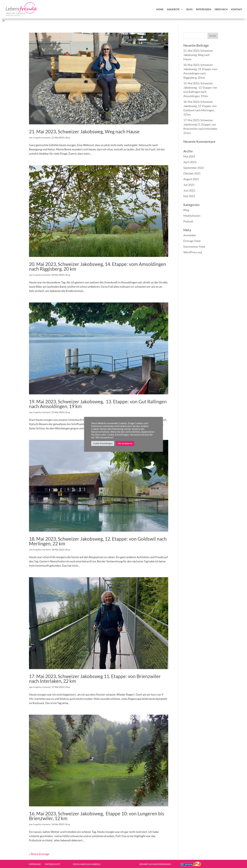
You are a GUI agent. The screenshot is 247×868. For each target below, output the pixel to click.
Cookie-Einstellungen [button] (103, 443)
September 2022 (194, 168)
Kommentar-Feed (194, 247)
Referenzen (204, 9)
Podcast (188, 221)
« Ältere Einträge (39, 854)
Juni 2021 (189, 190)
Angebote (173, 9)
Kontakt (237, 9)
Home (160, 9)
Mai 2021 (189, 196)
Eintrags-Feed (192, 241)
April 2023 (190, 162)
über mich (221, 9)
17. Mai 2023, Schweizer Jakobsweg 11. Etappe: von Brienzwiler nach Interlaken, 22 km (95, 679)
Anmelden (190, 235)
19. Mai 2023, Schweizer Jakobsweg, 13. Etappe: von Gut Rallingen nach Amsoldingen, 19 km (98, 404)
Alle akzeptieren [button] (125, 443)
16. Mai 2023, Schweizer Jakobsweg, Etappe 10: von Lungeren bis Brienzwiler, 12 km (97, 816)
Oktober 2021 (192, 173)
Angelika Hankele (42, 138)
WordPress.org (193, 252)
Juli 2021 (189, 185)
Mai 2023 (189, 156)
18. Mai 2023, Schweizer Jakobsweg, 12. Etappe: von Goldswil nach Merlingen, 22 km (98, 541)
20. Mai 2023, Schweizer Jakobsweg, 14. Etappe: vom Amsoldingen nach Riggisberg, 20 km (98, 266)
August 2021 (191, 179)
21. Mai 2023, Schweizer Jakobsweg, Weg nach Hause (84, 131)
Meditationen (192, 216)
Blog (190, 9)
